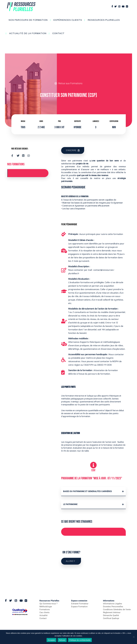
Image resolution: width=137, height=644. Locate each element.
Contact (43, 618)
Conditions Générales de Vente (117, 610)
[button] (93, 492)
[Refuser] (134, 637)
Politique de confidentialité (80, 640)
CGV (93, 470)
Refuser (62, 640)
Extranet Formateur (80, 604)
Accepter (51, 640)
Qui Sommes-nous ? (48, 604)
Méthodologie (46, 607)
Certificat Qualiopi (111, 618)
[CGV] (93, 465)
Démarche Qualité (111, 615)
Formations (45, 610)
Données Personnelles (113, 607)
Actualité (43, 615)
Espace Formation (79, 607)
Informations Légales (113, 604)
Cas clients (44, 612)
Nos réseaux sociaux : (20, 149)
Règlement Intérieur (112, 612)
